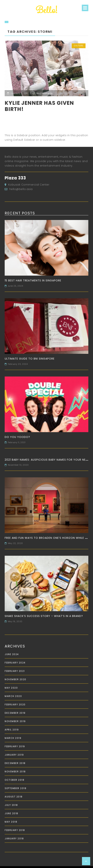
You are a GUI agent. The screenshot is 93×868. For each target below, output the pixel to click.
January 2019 (14, 755)
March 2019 (13, 738)
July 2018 (11, 805)
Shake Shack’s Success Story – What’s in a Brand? (44, 616)
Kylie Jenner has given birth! (39, 106)
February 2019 (15, 746)
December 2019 (15, 713)
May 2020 (11, 688)
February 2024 (15, 663)
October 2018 (14, 780)
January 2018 (14, 839)
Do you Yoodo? (17, 437)
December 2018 (15, 763)
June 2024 (12, 654)
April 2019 (12, 730)
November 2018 (15, 772)
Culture (79, 46)
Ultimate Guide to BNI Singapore (30, 359)
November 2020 (15, 679)
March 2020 (13, 696)
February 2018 (15, 830)
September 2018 (15, 788)
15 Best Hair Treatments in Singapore (33, 280)
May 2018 (11, 822)
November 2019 (15, 721)
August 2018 (14, 797)
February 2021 (15, 671)
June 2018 (11, 813)
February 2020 (15, 705)
